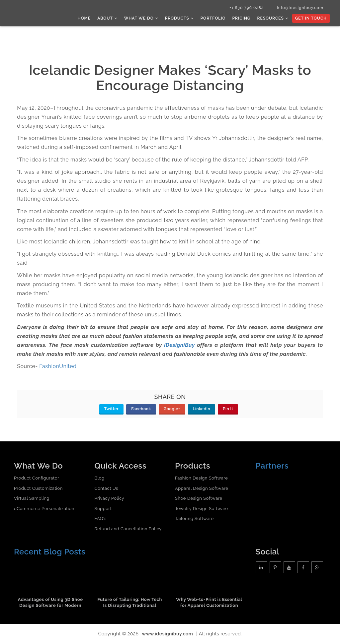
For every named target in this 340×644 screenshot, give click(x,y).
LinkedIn (202, 409)
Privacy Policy (110, 498)
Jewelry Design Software (202, 509)
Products (179, 18)
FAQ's (101, 518)
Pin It (228, 409)
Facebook (141, 409)
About (107, 18)
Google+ (172, 409)
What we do (141, 18)
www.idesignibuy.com (168, 634)
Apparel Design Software (202, 488)
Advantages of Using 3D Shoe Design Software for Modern (50, 603)
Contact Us (106, 488)
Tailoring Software (194, 518)
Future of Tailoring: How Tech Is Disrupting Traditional (130, 603)
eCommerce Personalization (44, 509)
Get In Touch (311, 18)
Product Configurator (37, 478)
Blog (100, 478)
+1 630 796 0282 (247, 8)
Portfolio (213, 18)
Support (103, 509)
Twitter (111, 409)
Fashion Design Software (201, 478)
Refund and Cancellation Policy (128, 529)
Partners (272, 466)
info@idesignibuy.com (300, 8)
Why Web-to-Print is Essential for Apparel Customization (209, 603)
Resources (273, 18)
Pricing (242, 18)
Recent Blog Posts (50, 552)
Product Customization (38, 488)
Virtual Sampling (32, 498)
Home (84, 18)
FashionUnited (58, 366)
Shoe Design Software (199, 498)
